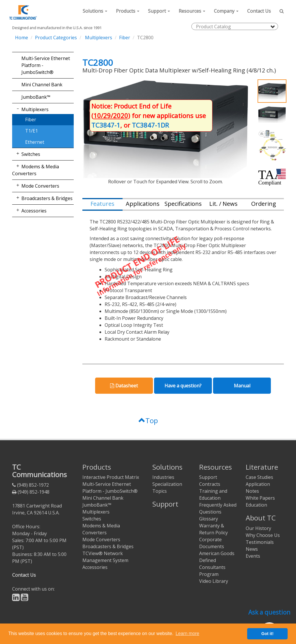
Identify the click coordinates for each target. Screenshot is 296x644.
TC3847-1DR (150, 125)
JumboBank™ (36, 97)
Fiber (125, 38)
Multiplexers (98, 38)
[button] (95, 11)
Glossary (209, 519)
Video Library (214, 581)
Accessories (34, 211)
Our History (258, 528)
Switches (31, 154)
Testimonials (260, 542)
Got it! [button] (267, 634)
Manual (242, 386)
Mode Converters (40, 186)
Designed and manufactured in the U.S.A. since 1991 (57, 28)
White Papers (260, 498)
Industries (163, 477)
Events (253, 556)
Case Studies (259, 477)
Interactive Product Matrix (111, 477)
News (252, 549)
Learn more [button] (187, 633)
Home (22, 38)
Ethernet (35, 142)
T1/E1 (32, 131)
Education (256, 505)
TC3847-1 (106, 125)
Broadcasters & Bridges (47, 198)
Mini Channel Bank (42, 85)
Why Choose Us (263, 535)
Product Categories (56, 38)
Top (148, 420)
